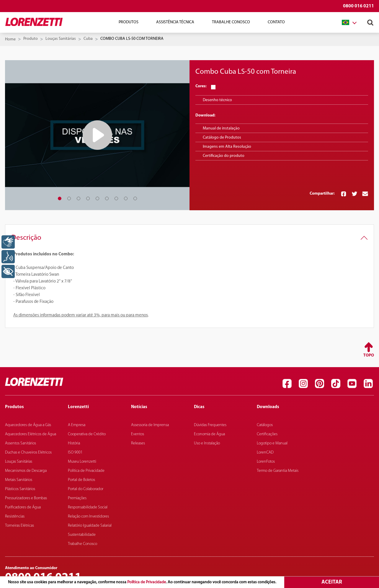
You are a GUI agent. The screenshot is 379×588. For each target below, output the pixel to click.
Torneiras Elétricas (19, 526)
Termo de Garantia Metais (278, 471)
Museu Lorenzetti (82, 462)
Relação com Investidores (88, 516)
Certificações (267, 434)
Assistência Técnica (175, 22)
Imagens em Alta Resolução (227, 147)
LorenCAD (265, 453)
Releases (138, 443)
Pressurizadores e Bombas (26, 498)
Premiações (77, 498)
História (74, 443)
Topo (369, 355)
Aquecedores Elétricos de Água (31, 434)
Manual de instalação (221, 128)
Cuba (88, 39)
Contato (276, 22)
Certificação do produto (224, 156)
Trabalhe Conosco (231, 22)
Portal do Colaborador (86, 489)
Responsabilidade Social (88, 507)
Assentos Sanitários (21, 443)
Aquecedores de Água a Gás (28, 425)
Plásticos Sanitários (20, 489)
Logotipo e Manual (272, 443)
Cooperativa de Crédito (87, 434)
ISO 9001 (75, 453)
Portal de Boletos (81, 480)
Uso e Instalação (207, 443)
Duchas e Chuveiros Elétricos (28, 453)
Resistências (15, 516)
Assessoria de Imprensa (150, 425)
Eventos (138, 434)
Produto (31, 39)
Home (10, 39)
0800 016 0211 (358, 6)
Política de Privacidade (147, 582)
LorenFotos (266, 462)
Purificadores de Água (23, 507)
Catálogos (265, 425)
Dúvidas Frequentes (210, 425)
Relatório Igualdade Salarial (90, 526)
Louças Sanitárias (61, 39)
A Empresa (77, 425)
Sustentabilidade (82, 535)
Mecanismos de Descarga (26, 471)
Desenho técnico (217, 100)
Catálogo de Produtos (222, 138)
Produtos (129, 22)
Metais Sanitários (19, 480)
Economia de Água (209, 434)
